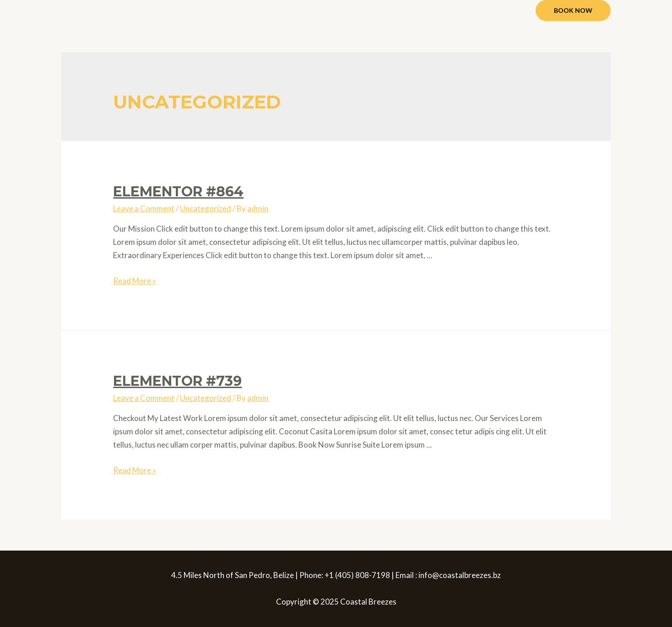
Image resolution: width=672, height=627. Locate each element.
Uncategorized (206, 208)
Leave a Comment (144, 208)
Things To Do (452, 10)
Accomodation (379, 10)
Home (327, 10)
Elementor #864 (178, 192)
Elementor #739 (177, 381)
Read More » (135, 281)
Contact (504, 10)
